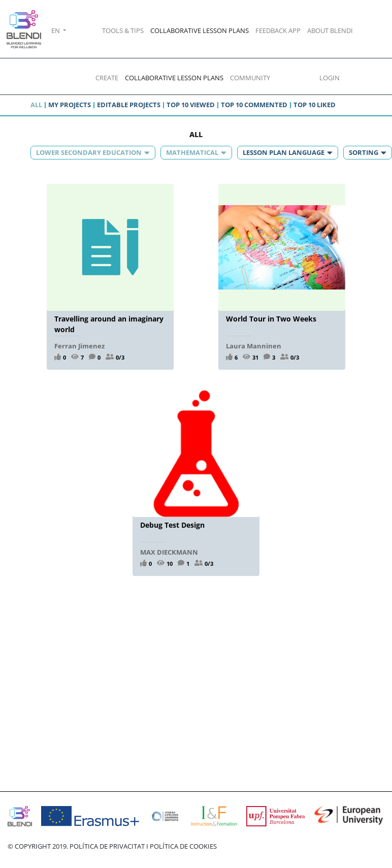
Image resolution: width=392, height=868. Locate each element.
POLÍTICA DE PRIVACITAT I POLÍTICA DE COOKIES (143, 846)
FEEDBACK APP (278, 30)
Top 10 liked (315, 105)
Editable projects (129, 105)
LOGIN (330, 78)
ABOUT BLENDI (330, 30)
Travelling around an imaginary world (109, 324)
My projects (70, 105)
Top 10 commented (254, 105)
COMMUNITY (250, 78)
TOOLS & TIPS (123, 30)
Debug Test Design (172, 525)
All (36, 105)
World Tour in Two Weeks (271, 319)
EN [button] (56, 30)
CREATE (107, 78)
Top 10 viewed (191, 105)
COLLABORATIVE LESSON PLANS (200, 30)
